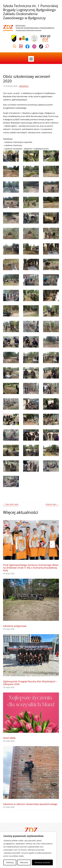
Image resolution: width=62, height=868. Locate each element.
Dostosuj (10, 862)
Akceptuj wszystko (42, 862)
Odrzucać (24, 862)
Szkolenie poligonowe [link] (15, 626)
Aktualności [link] (24, 86)
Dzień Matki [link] (9, 738)
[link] (29, 28)
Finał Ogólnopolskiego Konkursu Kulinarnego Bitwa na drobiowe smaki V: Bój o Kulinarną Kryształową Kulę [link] (31, 568)
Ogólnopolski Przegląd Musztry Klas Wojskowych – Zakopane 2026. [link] (30, 683)
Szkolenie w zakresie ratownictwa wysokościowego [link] (30, 804)
